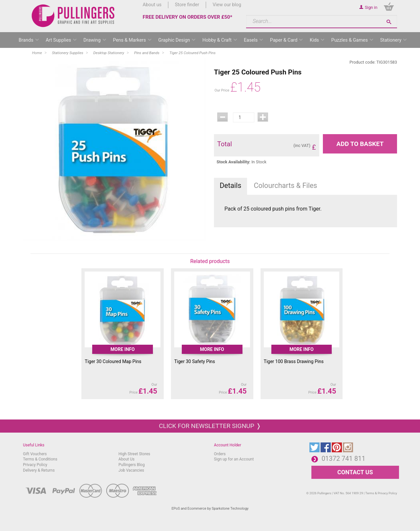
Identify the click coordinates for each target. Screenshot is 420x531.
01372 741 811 (344, 459)
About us (152, 5)
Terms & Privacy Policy (381, 493)
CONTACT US (355, 472)
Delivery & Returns (39, 470)
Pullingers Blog (132, 465)
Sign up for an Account (234, 459)
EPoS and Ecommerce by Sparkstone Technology (210, 509)
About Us (126, 459)
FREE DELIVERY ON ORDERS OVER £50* (188, 17)
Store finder (187, 5)
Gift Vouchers (35, 454)
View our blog (227, 5)
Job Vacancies (131, 470)
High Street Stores (134, 454)
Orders (220, 454)
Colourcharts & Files (286, 185)
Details (230, 185)
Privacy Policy (35, 465)
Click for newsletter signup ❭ (210, 426)
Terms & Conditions (40, 459)
